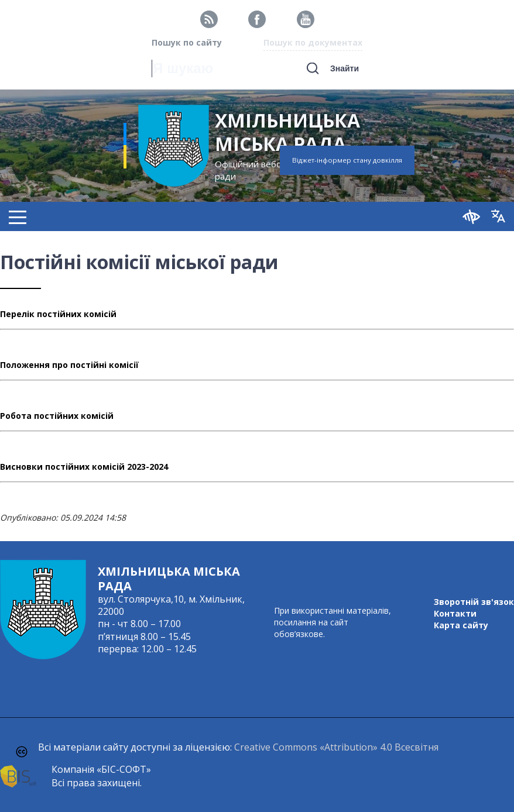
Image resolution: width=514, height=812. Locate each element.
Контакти (455, 613)
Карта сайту (461, 625)
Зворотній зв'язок (474, 602)
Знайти (345, 68)
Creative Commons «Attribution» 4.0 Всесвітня (336, 747)
